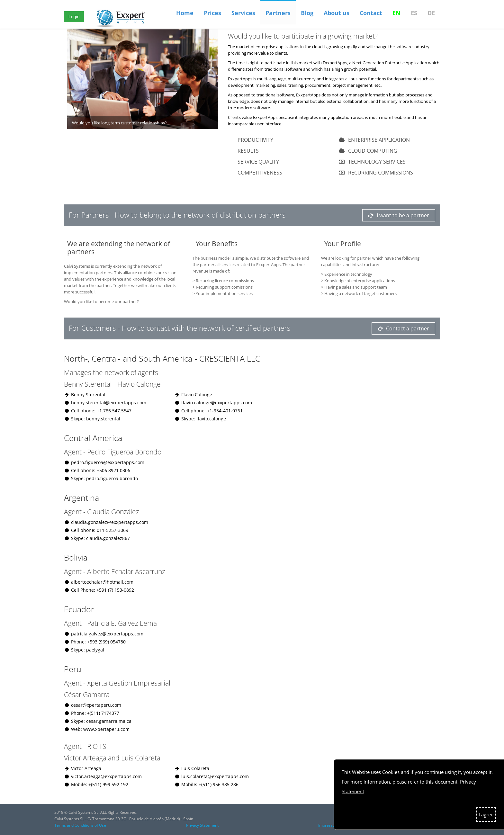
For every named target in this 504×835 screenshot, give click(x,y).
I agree (486, 814)
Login (74, 17)
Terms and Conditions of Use (80, 825)
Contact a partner (403, 328)
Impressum (328, 825)
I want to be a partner (399, 215)
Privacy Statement (202, 825)
